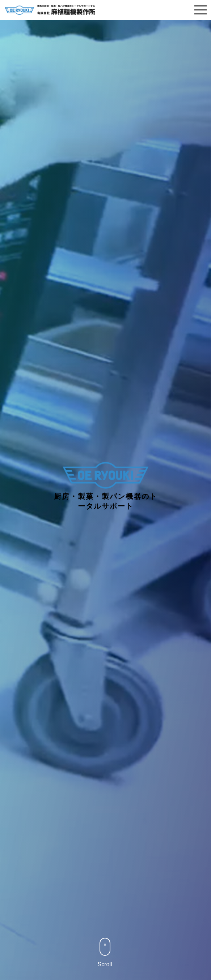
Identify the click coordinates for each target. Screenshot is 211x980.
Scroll (105, 953)
